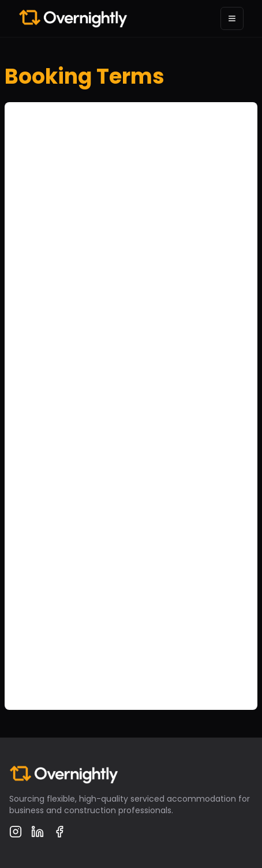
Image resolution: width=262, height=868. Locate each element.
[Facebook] (59, 832)
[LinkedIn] (38, 832)
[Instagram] (16, 832)
